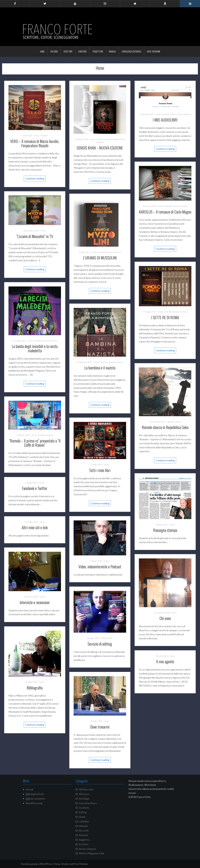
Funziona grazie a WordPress (37, 864)
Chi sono (54, 52)
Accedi (29, 789)
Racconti (84, 830)
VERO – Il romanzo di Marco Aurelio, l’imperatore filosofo (35, 143)
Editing (104, 638)
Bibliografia (35, 688)
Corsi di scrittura (88, 803)
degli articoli (35, 794)
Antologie (84, 799)
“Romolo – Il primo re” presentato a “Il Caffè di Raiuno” (35, 443)
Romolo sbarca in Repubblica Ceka (165, 427)
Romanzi (108, 139)
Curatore (82, 52)
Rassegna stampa (165, 530)
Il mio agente (165, 662)
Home (42, 52)
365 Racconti (86, 789)
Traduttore (98, 52)
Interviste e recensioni (35, 602)
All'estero (171, 422)
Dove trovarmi (154, 52)
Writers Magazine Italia (91, 853)
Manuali (112, 52)
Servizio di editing (100, 644)
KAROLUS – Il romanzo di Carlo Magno (165, 212)
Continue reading (35, 178)
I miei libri (44, 136)
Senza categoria (184, 114)
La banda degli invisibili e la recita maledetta (35, 348)
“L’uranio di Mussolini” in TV (35, 236)
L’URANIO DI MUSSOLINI (100, 258)
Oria (63, 864)
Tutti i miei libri (100, 470)
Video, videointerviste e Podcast (100, 567)
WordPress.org (34, 803)
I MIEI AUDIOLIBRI (165, 120)
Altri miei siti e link (35, 527)
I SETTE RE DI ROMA (165, 317)
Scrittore (68, 52)
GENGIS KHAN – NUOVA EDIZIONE (100, 148)
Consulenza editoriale (132, 52)
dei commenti (35, 799)
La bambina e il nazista (100, 368)
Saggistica (84, 840)
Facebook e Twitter (35, 488)
